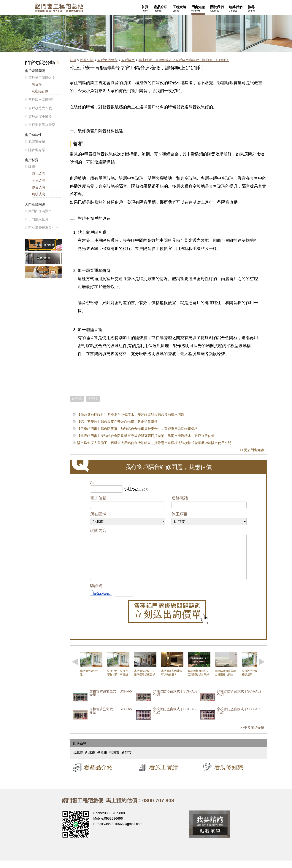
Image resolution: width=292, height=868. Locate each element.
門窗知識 (87, 60)
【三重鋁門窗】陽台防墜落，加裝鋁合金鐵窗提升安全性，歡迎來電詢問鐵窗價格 (137, 429)
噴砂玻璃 (38, 194)
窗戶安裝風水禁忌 (42, 125)
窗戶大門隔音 (107, 60)
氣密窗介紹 (37, 142)
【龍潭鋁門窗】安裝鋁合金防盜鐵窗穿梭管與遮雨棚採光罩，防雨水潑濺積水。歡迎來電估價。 (147, 436)
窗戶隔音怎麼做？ (42, 78)
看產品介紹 (98, 775)
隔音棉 (37, 84)
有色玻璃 (38, 180)
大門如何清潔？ (40, 211)
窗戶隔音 (128, 60)
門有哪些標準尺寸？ (43, 228)
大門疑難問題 (35, 204)
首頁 (73, 60)
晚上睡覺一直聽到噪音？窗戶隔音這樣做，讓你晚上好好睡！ (184, 60)
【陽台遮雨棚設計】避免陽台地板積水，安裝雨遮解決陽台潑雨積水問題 (131, 415)
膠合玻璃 (38, 187)
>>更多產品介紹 (252, 735)
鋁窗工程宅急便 (59, 8)
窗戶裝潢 (77, 399)
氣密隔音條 (40, 91)
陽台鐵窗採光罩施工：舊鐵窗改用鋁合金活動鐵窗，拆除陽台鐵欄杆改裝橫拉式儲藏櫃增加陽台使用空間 (154, 443)
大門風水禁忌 (38, 219)
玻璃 (32, 167)
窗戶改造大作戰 (40, 108)
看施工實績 (164, 775)
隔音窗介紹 (37, 150)
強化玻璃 (38, 173)
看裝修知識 (229, 775)
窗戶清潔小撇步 (40, 117)
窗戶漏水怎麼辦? (41, 100)
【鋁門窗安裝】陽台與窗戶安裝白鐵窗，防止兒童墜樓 (117, 422)
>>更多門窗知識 (252, 450)
